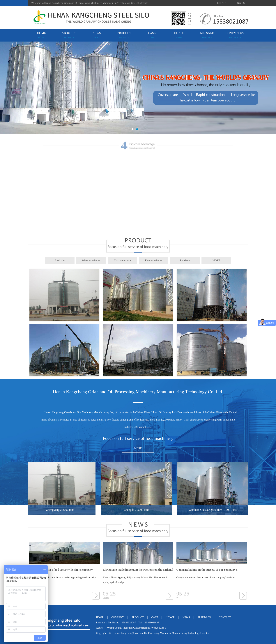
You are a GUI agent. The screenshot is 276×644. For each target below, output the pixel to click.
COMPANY (118, 617)
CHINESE (223, 3)
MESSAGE (207, 35)
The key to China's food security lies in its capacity (61, 570)
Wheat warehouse (91, 261)
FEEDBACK (204, 617)
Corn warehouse (122, 261)
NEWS (97, 35)
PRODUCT (124, 35)
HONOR (179, 35)
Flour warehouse (154, 261)
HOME (41, 35)
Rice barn (185, 261)
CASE (152, 35)
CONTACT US (235, 35)
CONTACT (225, 617)
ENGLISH (241, 3)
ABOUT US (69, 35)
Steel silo (60, 261)
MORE (216, 261)
